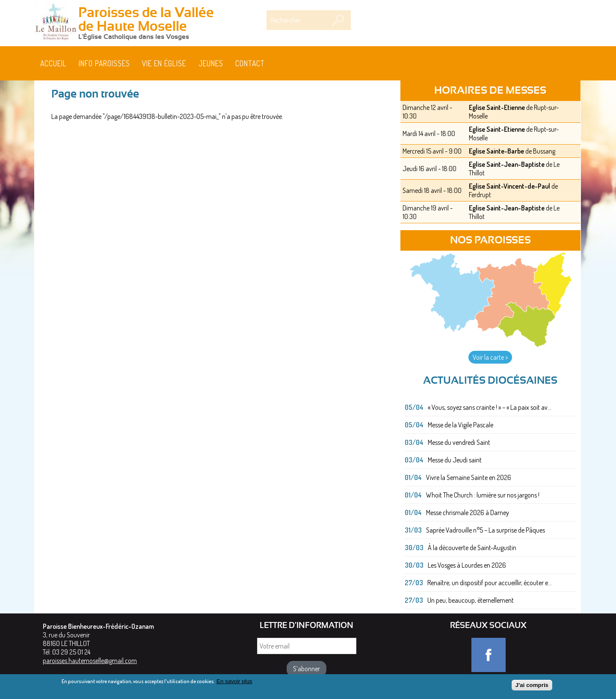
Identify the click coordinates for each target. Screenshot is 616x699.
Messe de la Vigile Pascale (461, 425)
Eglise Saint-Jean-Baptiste (507, 164)
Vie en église (164, 63)
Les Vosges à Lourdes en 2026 (467, 565)
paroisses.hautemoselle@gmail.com (90, 660)
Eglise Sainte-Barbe (496, 151)
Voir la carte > (490, 357)
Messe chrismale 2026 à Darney (468, 512)
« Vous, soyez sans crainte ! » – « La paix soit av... (490, 407)
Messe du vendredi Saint (459, 442)
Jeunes (211, 63)
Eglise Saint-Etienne (497, 107)
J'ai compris (532, 687)
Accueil (53, 63)
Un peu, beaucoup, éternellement (471, 600)
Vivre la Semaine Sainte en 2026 (469, 477)
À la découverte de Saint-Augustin (472, 548)
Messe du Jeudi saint (455, 460)
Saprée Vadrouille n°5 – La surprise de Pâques (486, 530)
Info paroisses (104, 63)
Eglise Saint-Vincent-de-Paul (509, 186)
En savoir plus (234, 683)
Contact (250, 63)
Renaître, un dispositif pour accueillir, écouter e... (490, 583)
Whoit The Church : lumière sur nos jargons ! (483, 495)
